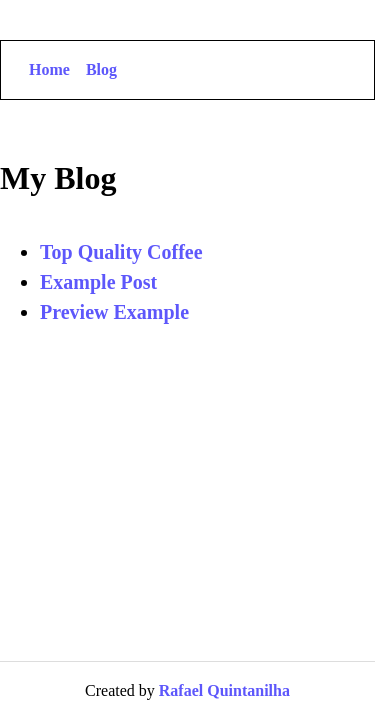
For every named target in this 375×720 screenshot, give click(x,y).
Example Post (98, 282)
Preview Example (114, 312)
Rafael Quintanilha (224, 690)
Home (49, 69)
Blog (101, 69)
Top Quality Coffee (121, 252)
